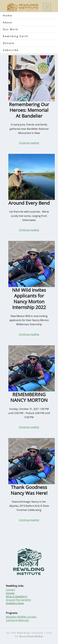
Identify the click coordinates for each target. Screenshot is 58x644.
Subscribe (11, 50)
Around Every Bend (29, 203)
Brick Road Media (31, 636)
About (8, 22)
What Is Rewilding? (17, 596)
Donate (9, 43)
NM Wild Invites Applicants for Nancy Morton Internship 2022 (29, 299)
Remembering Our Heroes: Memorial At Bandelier (29, 110)
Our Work (11, 29)
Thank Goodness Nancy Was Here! (29, 490)
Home (8, 15)
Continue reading (29, 143)
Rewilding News (15, 603)
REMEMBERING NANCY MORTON (29, 397)
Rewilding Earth (16, 36)
